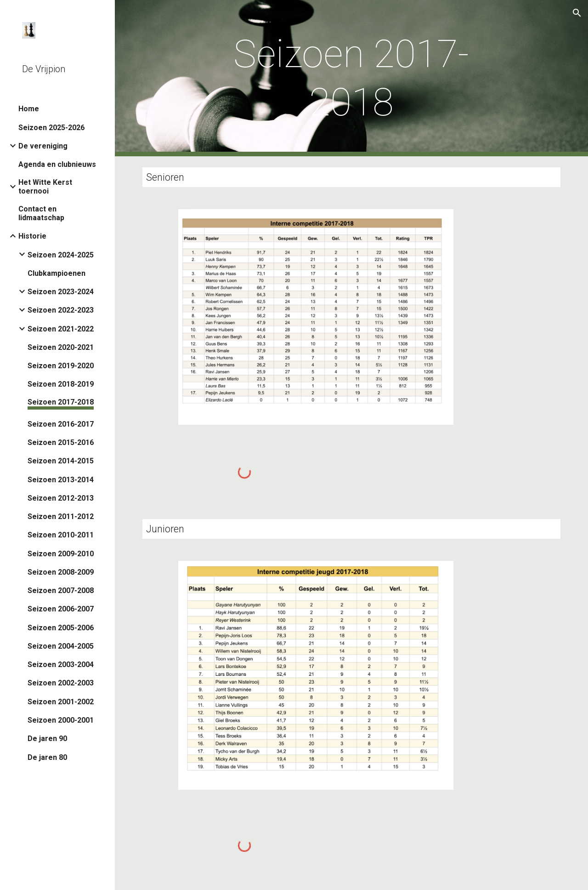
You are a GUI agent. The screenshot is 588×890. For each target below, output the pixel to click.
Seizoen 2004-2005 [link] (61, 646)
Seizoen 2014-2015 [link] (61, 461)
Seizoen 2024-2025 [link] (61, 255)
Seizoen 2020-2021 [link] (61, 347)
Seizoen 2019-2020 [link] (61, 366)
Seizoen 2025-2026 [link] (51, 128)
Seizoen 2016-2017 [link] (61, 424)
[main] (351, 78)
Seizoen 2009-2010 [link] (61, 554)
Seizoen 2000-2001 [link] (61, 720)
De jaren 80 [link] (47, 757)
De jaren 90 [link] (47, 739)
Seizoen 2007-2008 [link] (61, 590)
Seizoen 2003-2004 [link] (61, 665)
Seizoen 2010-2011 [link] (61, 535)
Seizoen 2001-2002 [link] (61, 702)
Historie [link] (32, 236)
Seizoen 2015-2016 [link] (61, 442)
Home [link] (29, 109)
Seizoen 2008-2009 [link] (61, 572)
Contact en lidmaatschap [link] (41, 213)
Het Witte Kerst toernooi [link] (45, 187)
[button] (577, 13)
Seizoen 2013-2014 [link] (61, 480)
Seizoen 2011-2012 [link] (61, 516)
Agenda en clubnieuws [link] (57, 164)
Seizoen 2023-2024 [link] (61, 292)
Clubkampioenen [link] (57, 273)
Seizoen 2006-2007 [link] (61, 609)
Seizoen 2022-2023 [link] (61, 310)
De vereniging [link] (43, 146)
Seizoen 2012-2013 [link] (61, 498)
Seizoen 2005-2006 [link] (61, 628)
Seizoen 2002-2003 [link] (61, 683)
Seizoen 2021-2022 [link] (61, 329)
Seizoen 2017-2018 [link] (61, 402)
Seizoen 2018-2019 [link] (61, 384)
